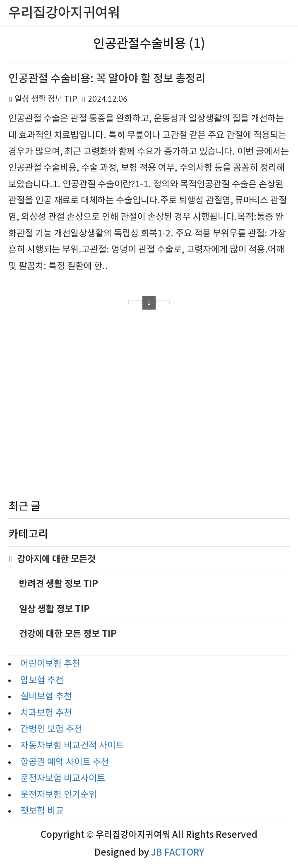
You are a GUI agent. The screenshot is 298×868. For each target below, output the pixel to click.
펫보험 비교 (42, 811)
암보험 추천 (42, 681)
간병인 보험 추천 (51, 729)
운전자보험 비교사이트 (63, 779)
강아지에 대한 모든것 (57, 559)
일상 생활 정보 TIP (46, 99)
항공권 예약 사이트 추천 (65, 762)
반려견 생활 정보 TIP (59, 584)
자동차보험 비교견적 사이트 (72, 746)
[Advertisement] (149, 407)
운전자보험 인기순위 (59, 795)
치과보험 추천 (46, 713)
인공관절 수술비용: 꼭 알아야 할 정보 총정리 (107, 79)
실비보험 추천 (46, 697)
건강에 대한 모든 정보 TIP (68, 634)
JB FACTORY (178, 853)
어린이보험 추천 (50, 664)
